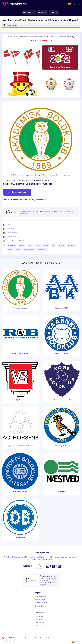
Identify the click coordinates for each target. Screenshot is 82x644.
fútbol (30, 245)
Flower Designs (40, 600)
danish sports (42, 250)
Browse (43, 12)
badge (10, 250)
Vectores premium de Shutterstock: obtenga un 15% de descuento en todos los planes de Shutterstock (39, 37)
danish (18, 250)
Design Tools (40, 619)
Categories (29, 12)
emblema (71, 245)
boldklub (22, 245)
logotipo (62, 245)
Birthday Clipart (40, 606)
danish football (29, 250)
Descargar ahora (17, 192)
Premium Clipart (41, 626)
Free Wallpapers (41, 596)
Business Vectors (41, 603)
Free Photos (40, 623)
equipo (46, 245)
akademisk (12, 245)
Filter (54, 12)
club (54, 245)
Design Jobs (40, 616)
